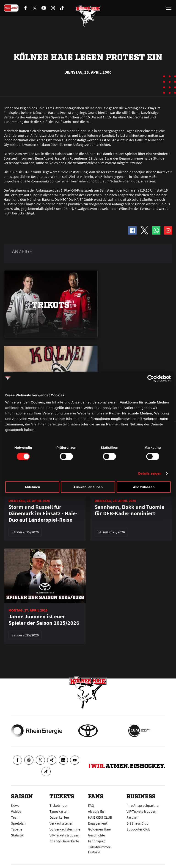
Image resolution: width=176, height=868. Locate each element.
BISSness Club (137, 823)
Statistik (17, 835)
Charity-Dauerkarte (64, 841)
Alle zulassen (144, 487)
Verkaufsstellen (61, 823)
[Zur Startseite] (88, 16)
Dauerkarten (59, 817)
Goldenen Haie (99, 829)
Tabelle (17, 829)
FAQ (91, 805)
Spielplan (18, 823)
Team (15, 817)
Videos (16, 811)
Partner (132, 817)
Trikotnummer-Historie (100, 849)
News (15, 805)
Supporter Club (138, 829)
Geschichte (96, 835)
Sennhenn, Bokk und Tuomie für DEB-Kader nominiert (129, 510)
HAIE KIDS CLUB (100, 817)
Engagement (98, 823)
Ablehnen (32, 487)
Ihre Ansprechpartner (143, 805)
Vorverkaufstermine (65, 829)
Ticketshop (58, 805)
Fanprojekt (96, 841)
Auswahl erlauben (88, 487)
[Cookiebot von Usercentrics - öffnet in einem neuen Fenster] (151, 378)
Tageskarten (59, 811)
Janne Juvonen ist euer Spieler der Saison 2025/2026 (44, 620)
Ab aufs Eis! (97, 811)
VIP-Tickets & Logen (64, 835)
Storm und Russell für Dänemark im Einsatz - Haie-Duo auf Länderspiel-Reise (43, 513)
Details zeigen (150, 473)
